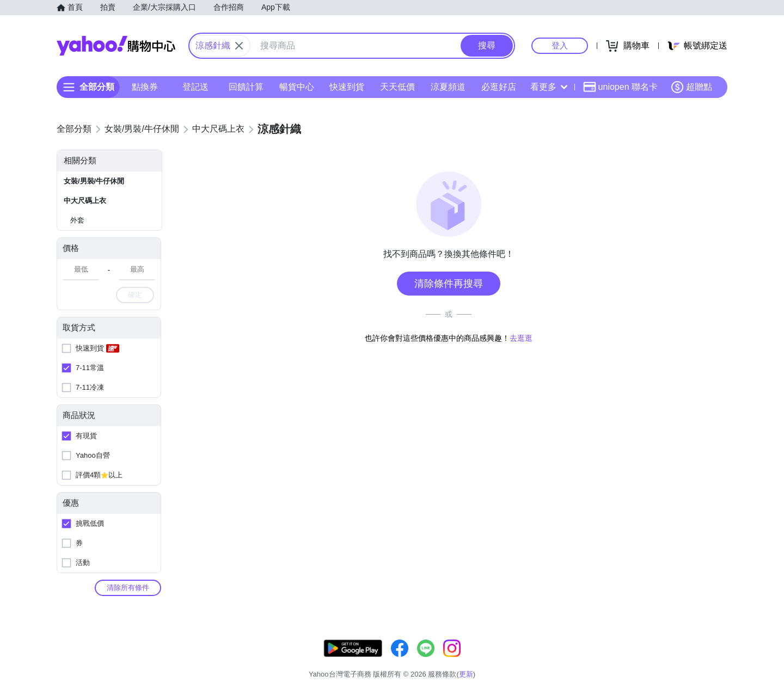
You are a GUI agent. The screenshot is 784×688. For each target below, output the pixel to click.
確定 (135, 295)
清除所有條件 (128, 588)
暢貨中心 (297, 87)
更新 (718, 647)
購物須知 (597, 661)
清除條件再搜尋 (449, 284)
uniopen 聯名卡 (620, 87)
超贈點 (691, 87)
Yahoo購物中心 (116, 46)
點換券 (145, 87)
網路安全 (638, 661)
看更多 (549, 87)
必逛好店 (499, 87)
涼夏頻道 (448, 87)
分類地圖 (713, 661)
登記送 (195, 87)
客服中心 (515, 661)
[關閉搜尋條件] (239, 46)
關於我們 (556, 661)
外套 (77, 220)
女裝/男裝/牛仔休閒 (94, 181)
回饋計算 (246, 87)
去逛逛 (521, 338)
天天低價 (397, 87)
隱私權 (676, 661)
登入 (560, 45)
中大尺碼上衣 (85, 201)
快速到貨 (347, 87)
